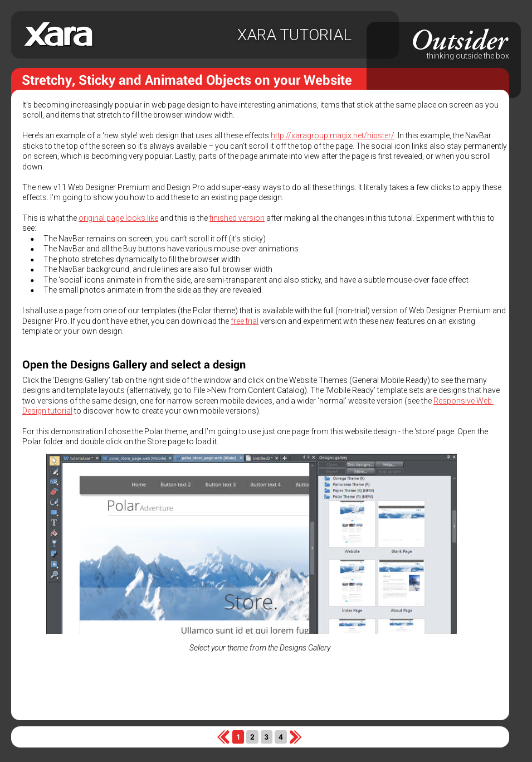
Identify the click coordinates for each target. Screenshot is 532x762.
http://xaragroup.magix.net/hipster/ (333, 135)
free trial (245, 321)
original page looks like (118, 218)
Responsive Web (463, 401)
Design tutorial (47, 411)
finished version (237, 218)
